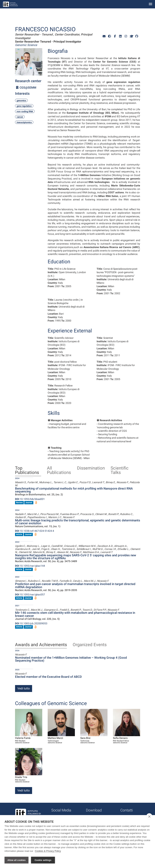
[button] (104, 36)
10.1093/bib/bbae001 (30, 499)
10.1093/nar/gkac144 (30, 566)
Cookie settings (43, 860)
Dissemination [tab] (91, 468)
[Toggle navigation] (150, 4)
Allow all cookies (16, 860)
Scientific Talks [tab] (120, 470)
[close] (149, 817)
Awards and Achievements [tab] (41, 645)
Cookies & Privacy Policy (48, 851)
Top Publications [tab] (27, 470)
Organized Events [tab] (90, 645)
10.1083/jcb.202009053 (31, 623)
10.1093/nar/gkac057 (30, 594)
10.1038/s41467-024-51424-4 (35, 531)
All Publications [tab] (59, 470)
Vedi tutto (24, 688)
